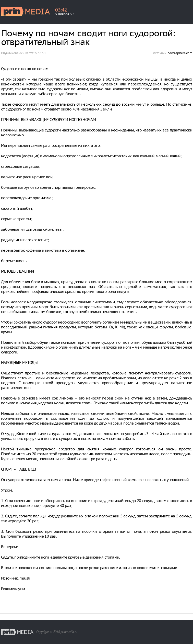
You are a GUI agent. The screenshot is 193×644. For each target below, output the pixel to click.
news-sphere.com (180, 53)
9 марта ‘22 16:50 (34, 53)
